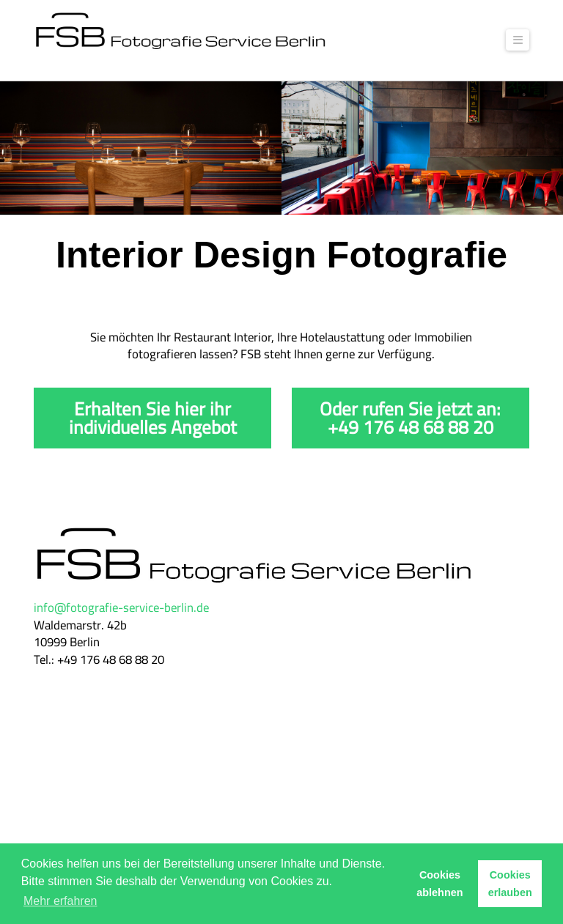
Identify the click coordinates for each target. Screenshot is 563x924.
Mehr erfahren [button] (60, 901)
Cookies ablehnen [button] (439, 884)
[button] (518, 40)
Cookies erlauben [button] (510, 884)
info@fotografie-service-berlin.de (121, 607)
